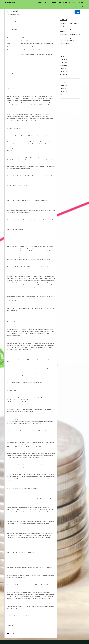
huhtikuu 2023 (64, 68)
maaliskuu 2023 (64, 71)
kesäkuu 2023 (63, 63)
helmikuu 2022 (64, 94)
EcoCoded (54, 642)
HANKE (47, 2)
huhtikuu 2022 (64, 88)
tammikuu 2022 (64, 97)
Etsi (78, 12)
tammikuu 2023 (64, 74)
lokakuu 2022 (63, 80)
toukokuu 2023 (64, 66)
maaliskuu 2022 (64, 91)
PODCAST (53, 2)
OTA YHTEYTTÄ (63, 2)
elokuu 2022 (63, 83)
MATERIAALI (72, 2)
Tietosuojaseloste (79, 7)
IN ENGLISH (81, 2)
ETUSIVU (40, 2)
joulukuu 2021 (64, 100)
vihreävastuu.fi (10, 2)
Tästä (8, 14)
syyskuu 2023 (63, 60)
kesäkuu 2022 (63, 86)
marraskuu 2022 (64, 77)
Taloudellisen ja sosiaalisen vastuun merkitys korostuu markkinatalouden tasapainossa (69, 25)
